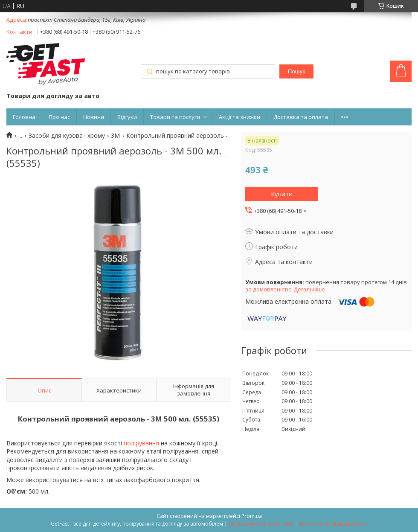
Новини (94, 117)
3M (115, 136)
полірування (141, 443)
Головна (24, 117)
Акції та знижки (239, 117)
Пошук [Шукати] (296, 71)
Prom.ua (252, 516)
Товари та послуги (175, 117)
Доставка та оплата (301, 117)
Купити (282, 194)
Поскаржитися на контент (261, 524)
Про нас (59, 117)
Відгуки (127, 117)
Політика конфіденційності (334, 524)
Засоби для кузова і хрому (67, 136)
